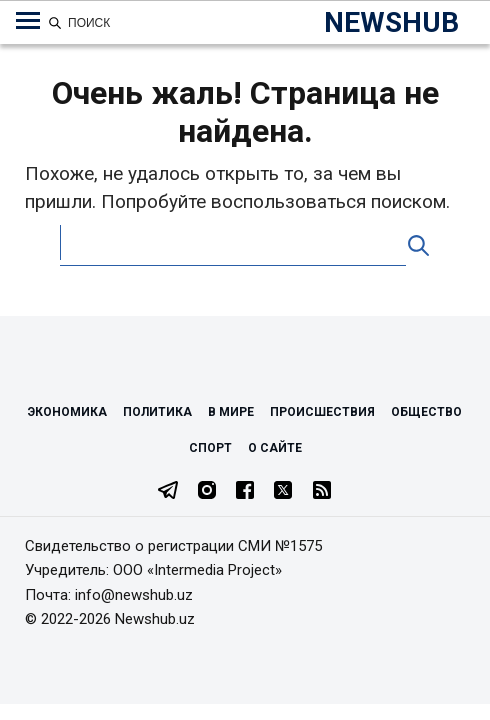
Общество (426, 412)
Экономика (67, 412)
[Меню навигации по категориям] (28, 21)
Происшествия (322, 412)
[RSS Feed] (322, 492)
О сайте (275, 448)
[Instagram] (207, 492)
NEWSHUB (391, 22)
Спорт (210, 448)
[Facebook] (245, 492)
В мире (231, 412)
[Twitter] (283, 492)
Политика (157, 412)
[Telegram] (168, 492)
